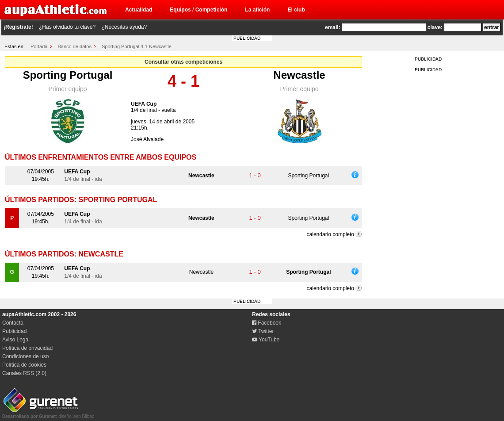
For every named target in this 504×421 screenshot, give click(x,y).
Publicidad (14, 331)
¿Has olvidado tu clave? (67, 27)
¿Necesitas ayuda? (124, 27)
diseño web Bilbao (48, 414)
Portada (39, 46)
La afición (257, 10)
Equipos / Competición (199, 10)
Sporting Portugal (68, 75)
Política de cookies (24, 365)
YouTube (266, 340)
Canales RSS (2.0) (24, 373)
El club (296, 10)
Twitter (263, 331)
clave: (435, 27)
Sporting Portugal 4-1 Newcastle (137, 46)
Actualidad (139, 10)
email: (333, 27)
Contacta (13, 323)
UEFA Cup (144, 104)
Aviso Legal (16, 340)
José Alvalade (147, 139)
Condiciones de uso (25, 356)
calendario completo (330, 234)
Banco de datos (75, 46)
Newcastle (299, 75)
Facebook (267, 323)
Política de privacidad (27, 348)
